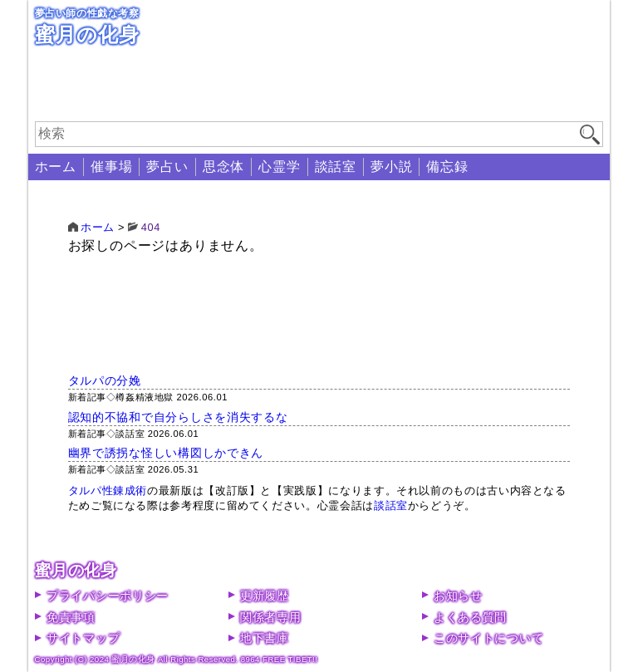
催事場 (111, 167)
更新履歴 (265, 596)
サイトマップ (83, 638)
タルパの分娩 (105, 380)
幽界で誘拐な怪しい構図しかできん (166, 453)
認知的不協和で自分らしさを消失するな (178, 417)
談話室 (336, 167)
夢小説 (391, 167)
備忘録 (447, 167)
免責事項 (71, 617)
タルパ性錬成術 (108, 491)
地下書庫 (265, 638)
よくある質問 (470, 617)
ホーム (56, 167)
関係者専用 (271, 617)
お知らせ (458, 596)
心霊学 (279, 167)
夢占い (167, 167)
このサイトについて (488, 638)
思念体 (223, 167)
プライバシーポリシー (108, 596)
